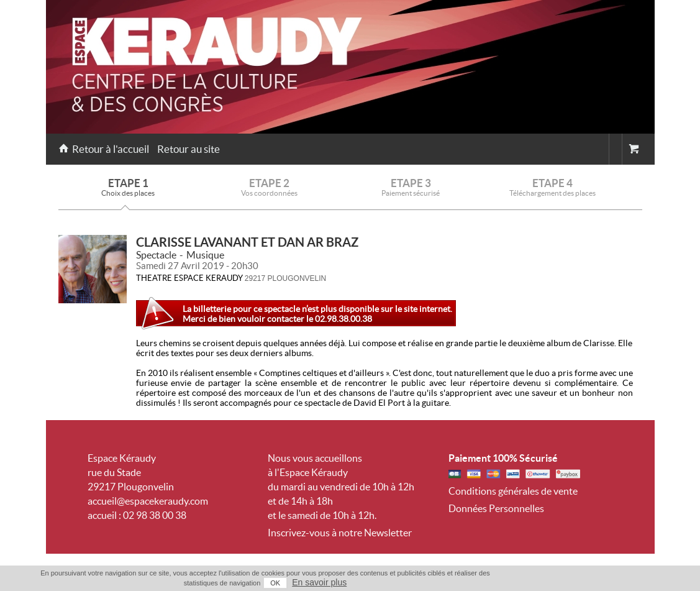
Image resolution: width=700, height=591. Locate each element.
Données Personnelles (496, 508)
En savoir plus (319, 582)
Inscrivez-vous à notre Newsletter (340, 533)
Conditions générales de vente (513, 491)
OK (275, 583)
